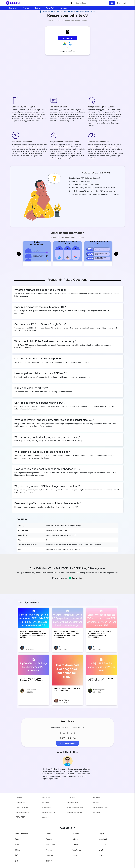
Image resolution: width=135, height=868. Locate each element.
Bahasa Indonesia (22, 840)
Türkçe (18, 856)
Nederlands (103, 845)
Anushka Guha (31, 696)
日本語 (101, 862)
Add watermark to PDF (100, 814)
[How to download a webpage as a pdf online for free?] (67, 676)
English (101, 840)
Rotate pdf (96, 809)
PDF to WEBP (20, 823)
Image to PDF (46, 823)
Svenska (76, 851)
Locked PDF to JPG (22, 818)
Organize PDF (46, 814)
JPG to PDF (96, 804)
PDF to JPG (71, 804)
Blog (119, 3)
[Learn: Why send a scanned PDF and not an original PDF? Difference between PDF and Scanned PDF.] (101, 624)
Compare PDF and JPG (75, 818)
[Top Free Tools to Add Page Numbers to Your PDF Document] (34, 671)
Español (18, 845)
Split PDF (19, 804)
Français (49, 845)
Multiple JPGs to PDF (49, 818)
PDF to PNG (96, 818)
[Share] (71, 3)
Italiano (75, 845)
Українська (77, 856)
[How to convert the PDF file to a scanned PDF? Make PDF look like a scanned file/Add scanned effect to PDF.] (34, 624)
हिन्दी (16, 862)
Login (125, 3)
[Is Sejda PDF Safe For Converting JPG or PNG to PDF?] (101, 671)
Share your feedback (67, 750)
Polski (17, 851)
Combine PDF (46, 804)
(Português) (50, 851)
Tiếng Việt (103, 851)
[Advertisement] (68, 76)
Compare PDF (21, 809)
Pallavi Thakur (64, 706)
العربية (101, 856)
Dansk (48, 840)
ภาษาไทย (49, 862)
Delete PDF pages (22, 814)
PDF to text (45, 809)
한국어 (75, 862)
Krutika (28, 653)
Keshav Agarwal (99, 696)
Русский (49, 856)
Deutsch (76, 840)
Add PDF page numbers (75, 814)
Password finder (73, 809)
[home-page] (13, 3)
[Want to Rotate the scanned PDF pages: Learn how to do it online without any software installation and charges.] (67, 624)
